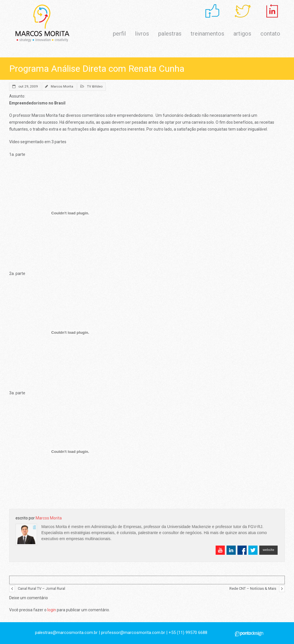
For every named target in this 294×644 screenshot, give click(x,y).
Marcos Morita (62, 86)
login (52, 610)
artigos (242, 34)
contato (270, 34)
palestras (170, 34)
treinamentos (207, 34)
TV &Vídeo (95, 86)
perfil (119, 34)
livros (142, 34)
